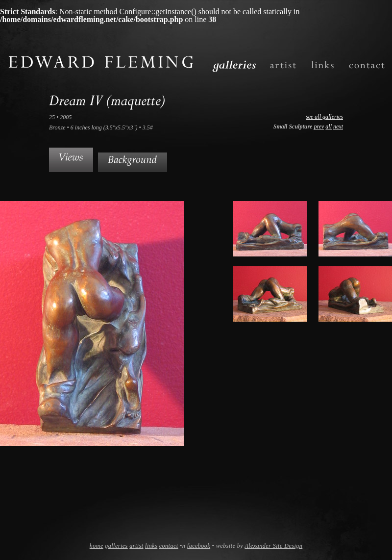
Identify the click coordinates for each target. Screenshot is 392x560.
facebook (199, 546)
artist (136, 546)
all (329, 127)
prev (319, 127)
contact (169, 546)
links (151, 546)
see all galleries (324, 117)
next (338, 127)
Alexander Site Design (273, 546)
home (97, 546)
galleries (116, 546)
